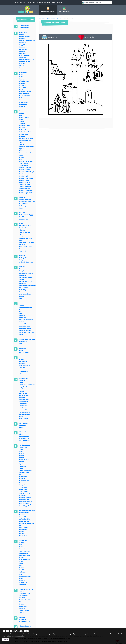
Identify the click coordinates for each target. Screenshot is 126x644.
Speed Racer (23, 570)
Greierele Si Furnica (26, 262)
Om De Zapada (24, 436)
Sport (21, 574)
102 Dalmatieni (24, 27)
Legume (21, 359)
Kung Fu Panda (24, 352)
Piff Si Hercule (24, 462)
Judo (20, 343)
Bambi (21, 75)
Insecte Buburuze (25, 326)
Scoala (21, 545)
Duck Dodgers (23, 206)
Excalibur (22, 217)
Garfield (22, 256)
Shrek (21, 561)
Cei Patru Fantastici (26, 130)
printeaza (49, 37)
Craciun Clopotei (25, 174)
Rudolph (22, 534)
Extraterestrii (24, 219)
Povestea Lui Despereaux (23, 488)
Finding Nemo (24, 228)
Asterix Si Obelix (24, 62)
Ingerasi (22, 315)
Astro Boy (22, 64)
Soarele (21, 568)
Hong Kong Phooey (25, 294)
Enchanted (23, 213)
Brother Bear (23, 102)
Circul (21, 151)
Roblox (21, 532)
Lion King (22, 363)
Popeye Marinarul (25, 485)
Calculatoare (23, 111)
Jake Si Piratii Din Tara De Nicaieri (27, 340)
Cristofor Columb (25, 189)
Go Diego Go (23, 258)
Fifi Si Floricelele (25, 226)
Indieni (21, 313)
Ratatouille (23, 517)
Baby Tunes (23, 73)
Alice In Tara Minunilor (27, 41)
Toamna (22, 604)
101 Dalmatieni (24, 25)
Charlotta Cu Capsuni (26, 138)
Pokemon (22, 479)
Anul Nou (22, 51)
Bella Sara (22, 87)
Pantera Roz (23, 447)
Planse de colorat (51, 19)
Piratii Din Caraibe (25, 470)
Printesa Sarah (24, 500)
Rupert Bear (23, 536)
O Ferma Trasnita (25, 432)
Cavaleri (22, 123)
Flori (21, 234)
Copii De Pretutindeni (26, 161)
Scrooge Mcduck (24, 551)
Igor (20, 311)
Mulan (21, 416)
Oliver (21, 434)
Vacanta (22, 617)
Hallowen (22, 267)
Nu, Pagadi (22, 425)
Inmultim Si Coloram (26, 320)
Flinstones (22, 230)
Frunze (21, 249)
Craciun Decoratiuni (26, 178)
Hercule (22, 292)
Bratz (21, 98)
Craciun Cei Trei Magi (26, 172)
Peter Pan (22, 455)
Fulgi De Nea (23, 251)
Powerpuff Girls (24, 493)
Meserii (21, 391)
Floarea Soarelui (24, 232)
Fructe (21, 240)
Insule (21, 334)
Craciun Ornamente (26, 186)
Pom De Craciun (24, 481)
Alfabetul (22, 39)
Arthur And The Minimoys (24, 56)
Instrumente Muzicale (26, 332)
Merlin (21, 389)
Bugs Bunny (23, 104)
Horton (21, 296)
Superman (22, 585)
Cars (20, 115)
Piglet (21, 464)
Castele (21, 121)
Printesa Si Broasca (25, 502)
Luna (21, 374)
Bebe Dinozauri (24, 81)
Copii (21, 159)
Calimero (22, 113)
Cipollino (22, 149)
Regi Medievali (24, 521)
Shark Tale (23, 557)
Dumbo (21, 208)
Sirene (21, 566)
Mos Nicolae (23, 408)
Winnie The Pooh (25, 626)
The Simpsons (24, 596)
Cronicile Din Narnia (26, 191)
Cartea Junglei (24, 117)
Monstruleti (23, 404)
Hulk (20, 298)
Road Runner (23, 527)
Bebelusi (22, 83)
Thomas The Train (25, 600)
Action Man (23, 32)
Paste (21, 451)
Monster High (23, 401)
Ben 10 (21, 89)
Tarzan (21, 591)
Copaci (21, 157)
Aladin (21, 34)
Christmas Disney (25, 140)
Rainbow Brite (24, 513)
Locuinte (22, 367)
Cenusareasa (23, 134)
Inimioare (22, 318)
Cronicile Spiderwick (26, 193)
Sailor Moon (23, 540)
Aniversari (23, 49)
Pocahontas (23, 476)
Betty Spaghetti (24, 94)
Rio (20, 525)
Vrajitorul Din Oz (25, 621)
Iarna (21, 303)
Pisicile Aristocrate (26, 472)
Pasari (21, 449)
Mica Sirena (23, 393)
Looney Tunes (23, 372)
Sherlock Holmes (25, 559)
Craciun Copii (23, 176)
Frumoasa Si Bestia (25, 247)
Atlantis (22, 66)
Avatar (21, 68)
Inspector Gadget (25, 330)
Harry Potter (23, 271)
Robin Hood (23, 529)
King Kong (22, 348)
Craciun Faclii (24, 180)
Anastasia (22, 43)
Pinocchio (22, 466)
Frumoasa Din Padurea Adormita (27, 244)
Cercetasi (22, 136)
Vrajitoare (22, 619)
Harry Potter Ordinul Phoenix (26, 278)
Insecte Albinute (24, 324)
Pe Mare (22, 453)
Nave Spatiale (24, 423)
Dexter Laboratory (25, 200)
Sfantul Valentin (24, 555)
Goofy (21, 260)
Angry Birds (23, 45)
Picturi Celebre (24, 460)
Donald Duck (23, 204)
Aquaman (22, 53)
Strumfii (22, 580)
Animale (22, 47)
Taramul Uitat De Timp (27, 589)
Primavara (23, 495)
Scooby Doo (23, 549)
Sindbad (22, 564)
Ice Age (21, 305)
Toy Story (22, 608)
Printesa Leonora (25, 497)
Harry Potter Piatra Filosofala (25, 282)
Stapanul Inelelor (25, 576)
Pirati (21, 468)
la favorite (86, 37)
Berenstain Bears (25, 91)
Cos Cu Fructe (23, 165)
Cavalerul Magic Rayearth (24, 127)
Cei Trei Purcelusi (25, 132)
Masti (21, 383)
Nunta (21, 427)
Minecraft (22, 397)
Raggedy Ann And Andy (27, 511)
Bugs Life (22, 106)
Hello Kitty (22, 290)
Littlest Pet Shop (24, 365)
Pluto (21, 474)
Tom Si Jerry (23, 606)
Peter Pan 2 (23, 458)
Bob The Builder (24, 96)
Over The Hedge (24, 440)
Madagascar (23, 378)
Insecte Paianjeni (25, 328)
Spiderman (23, 572)
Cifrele (21, 144)
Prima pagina (42, 19)
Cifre (21, 142)
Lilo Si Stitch (23, 361)
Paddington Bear (25, 445)
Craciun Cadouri (24, 170)
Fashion (22, 224)
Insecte (21, 322)
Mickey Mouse (24, 395)
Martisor (22, 380)
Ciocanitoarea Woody (26, 147)
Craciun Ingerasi (25, 184)
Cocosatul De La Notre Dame (26, 154)
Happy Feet (23, 269)
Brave (21, 100)
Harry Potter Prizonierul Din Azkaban (27, 287)
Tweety (21, 612)
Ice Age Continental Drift (26, 308)
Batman (22, 79)
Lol (20, 369)
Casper (21, 119)
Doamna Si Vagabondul (27, 202)
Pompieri (22, 483)
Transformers (24, 610)
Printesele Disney (25, 504)
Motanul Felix (24, 410)
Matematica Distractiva (27, 385)
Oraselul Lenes (24, 438)
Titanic (21, 602)
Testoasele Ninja (24, 593)
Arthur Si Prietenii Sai (26, 59)
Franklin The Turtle (26, 238)
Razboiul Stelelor (25, 519)
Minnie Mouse (24, 399)
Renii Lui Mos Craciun (26, 523)
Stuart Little (23, 582)
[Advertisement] (71, 17)
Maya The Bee (24, 387)
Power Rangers (24, 491)
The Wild (22, 598)
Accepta (5, 640)
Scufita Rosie (23, 553)
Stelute (21, 578)
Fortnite (22, 236)
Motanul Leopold (24, 414)
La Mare (22, 357)
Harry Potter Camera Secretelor (26, 274)
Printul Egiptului (24, 506)
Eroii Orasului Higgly (26, 215)
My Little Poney (24, 418)
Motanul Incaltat (25, 412)
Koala (21, 350)
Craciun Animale (25, 168)
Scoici (21, 547)
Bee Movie (22, 85)
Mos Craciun (23, 406)
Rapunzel (22, 515)
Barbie (21, 77)
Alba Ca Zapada (24, 36)
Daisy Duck (23, 197)
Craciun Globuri (24, 182)
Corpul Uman (23, 163)
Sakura (21, 543)
